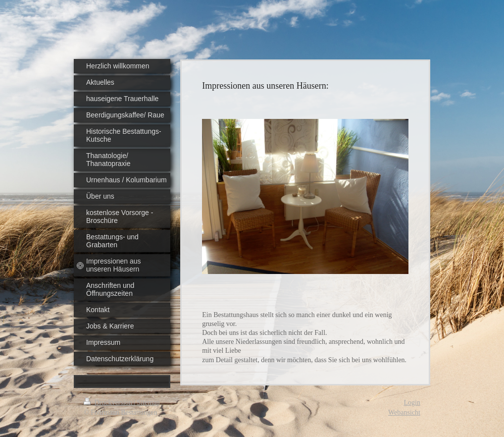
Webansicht (404, 412)
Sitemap (149, 403)
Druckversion (109, 403)
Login (412, 403)
